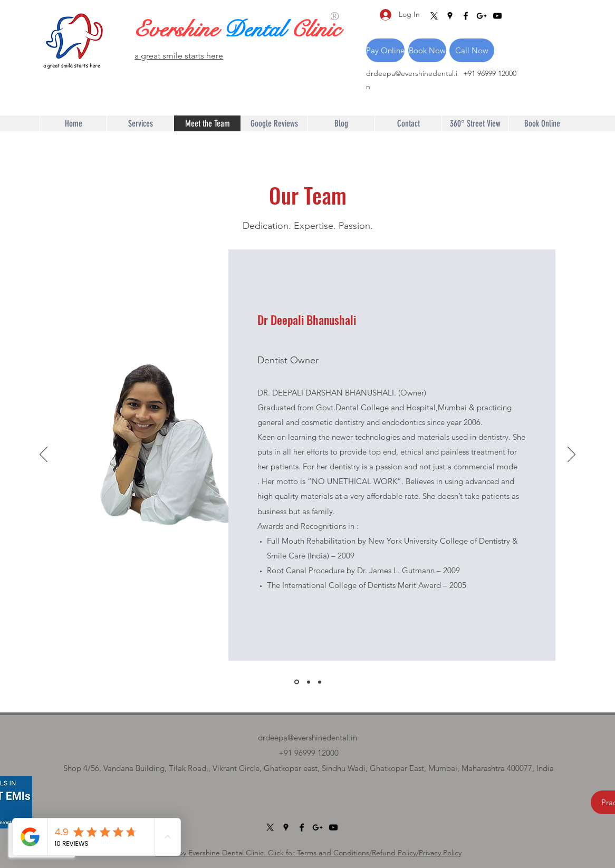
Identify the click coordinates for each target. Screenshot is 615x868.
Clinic (315, 30)
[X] (434, 16)
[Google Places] (450, 16)
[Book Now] (427, 50)
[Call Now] (472, 50)
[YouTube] (497, 16)
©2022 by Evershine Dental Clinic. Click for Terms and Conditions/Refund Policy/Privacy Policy (309, 853)
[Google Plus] (482, 16)
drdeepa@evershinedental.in (307, 737)
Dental (257, 30)
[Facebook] (466, 16)
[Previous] (44, 455)
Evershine (179, 30)
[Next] (571, 455)
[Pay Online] (385, 50)
